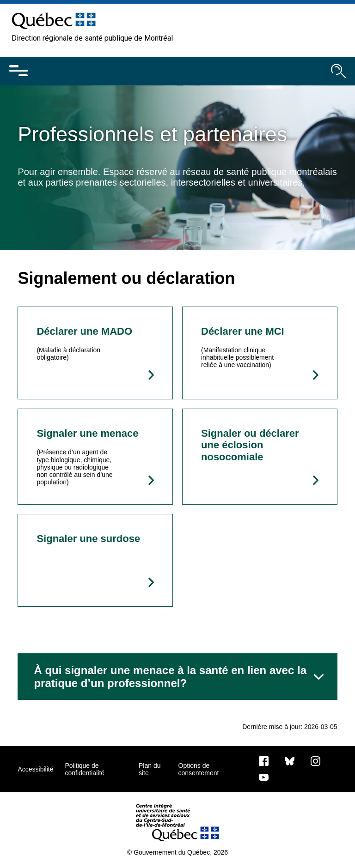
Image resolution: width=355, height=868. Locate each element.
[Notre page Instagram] (315, 761)
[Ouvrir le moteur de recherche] (338, 71)
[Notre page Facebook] (264, 761)
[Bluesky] (290, 761)
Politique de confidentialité (85, 769)
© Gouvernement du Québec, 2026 (177, 852)
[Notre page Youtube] (264, 777)
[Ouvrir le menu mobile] (18, 71)
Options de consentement (199, 769)
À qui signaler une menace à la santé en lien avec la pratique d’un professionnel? (170, 677)
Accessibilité (35, 769)
